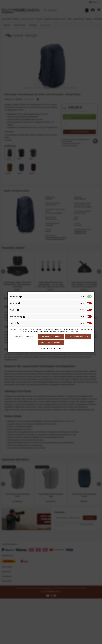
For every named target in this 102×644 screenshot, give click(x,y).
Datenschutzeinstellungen (24, 336)
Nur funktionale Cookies (51, 336)
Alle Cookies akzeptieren (51, 342)
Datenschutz (56, 349)
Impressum (45, 349)
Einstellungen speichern (78, 336)
